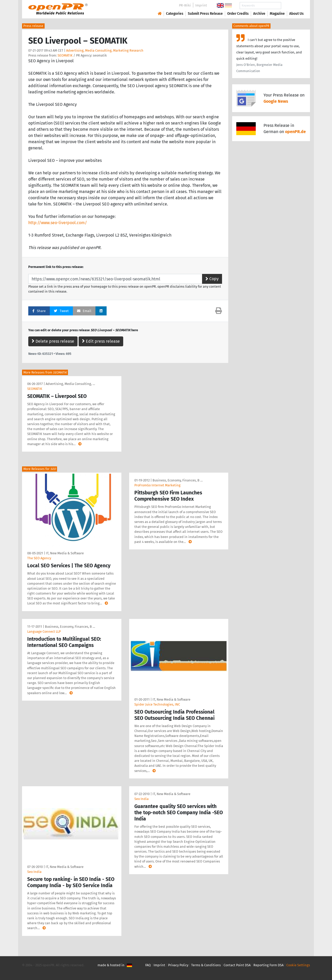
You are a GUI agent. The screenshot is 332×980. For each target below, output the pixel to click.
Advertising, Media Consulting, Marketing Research (105, 50)
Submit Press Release (205, 14)
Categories (175, 14)
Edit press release (101, 341)
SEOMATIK (65, 55)
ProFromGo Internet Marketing (157, 485)
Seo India (34, 872)
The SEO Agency (39, 558)
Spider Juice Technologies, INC (157, 704)
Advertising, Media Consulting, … (70, 384)
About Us (296, 14)
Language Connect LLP (44, 632)
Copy (212, 279)
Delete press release (53, 341)
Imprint (201, 5)
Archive (259, 14)
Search (292, 6)
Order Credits (238, 14)
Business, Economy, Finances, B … (178, 480)
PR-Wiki (185, 5)
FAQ (148, 965)
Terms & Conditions (206, 965)
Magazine (277, 14)
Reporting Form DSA (268, 965)
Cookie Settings (298, 965)
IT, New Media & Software (65, 553)
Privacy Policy (178, 965)
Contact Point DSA (237, 965)
